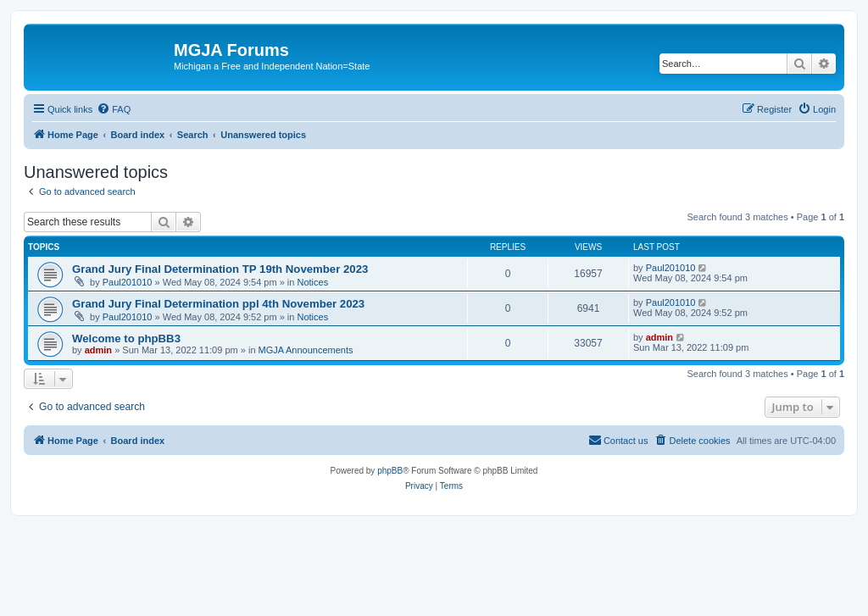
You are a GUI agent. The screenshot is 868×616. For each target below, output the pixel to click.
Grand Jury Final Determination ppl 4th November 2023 (218, 304)
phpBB (390, 471)
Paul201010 (128, 282)
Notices (313, 282)
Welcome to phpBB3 (126, 339)
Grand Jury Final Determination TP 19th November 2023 (220, 269)
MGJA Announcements (306, 350)
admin (98, 350)
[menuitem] (114, 109)
